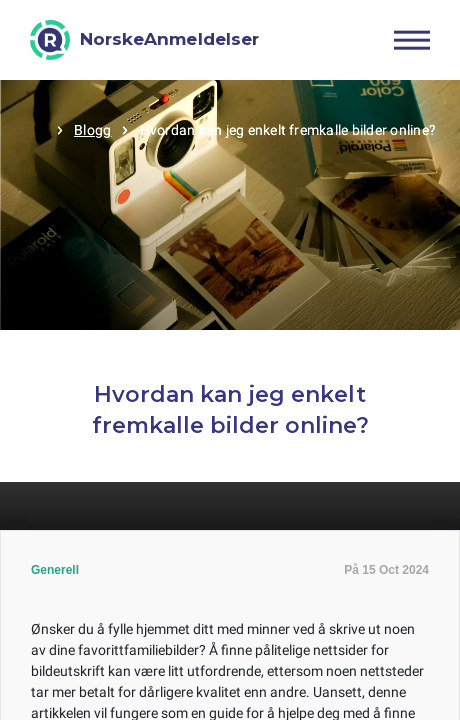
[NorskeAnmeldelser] (144, 40)
